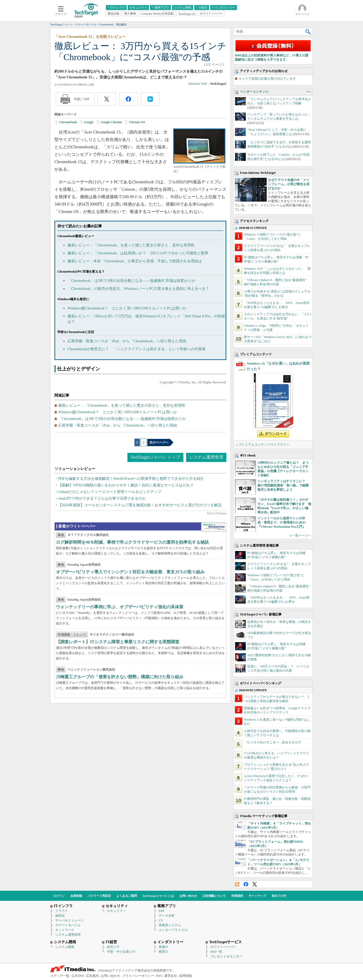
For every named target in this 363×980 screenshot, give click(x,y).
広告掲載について (214, 896)
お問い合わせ (188, 896)
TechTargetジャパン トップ (155, 457)
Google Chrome (111, 122)
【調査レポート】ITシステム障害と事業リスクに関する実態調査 (118, 642)
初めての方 (279, 896)
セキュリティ (116, 911)
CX (161, 920)
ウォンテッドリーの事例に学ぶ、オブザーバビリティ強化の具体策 (120, 607)
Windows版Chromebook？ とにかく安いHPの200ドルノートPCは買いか (127, 308)
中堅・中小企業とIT (121, 952)
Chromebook (68, 122)
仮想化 (60, 916)
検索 (308, 32)
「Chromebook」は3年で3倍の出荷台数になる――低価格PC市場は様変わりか (131, 281)
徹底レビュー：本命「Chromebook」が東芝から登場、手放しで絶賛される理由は (135, 261)
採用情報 (185, 976)
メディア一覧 (60, 976)
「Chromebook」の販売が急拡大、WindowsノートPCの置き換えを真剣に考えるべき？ (138, 289)
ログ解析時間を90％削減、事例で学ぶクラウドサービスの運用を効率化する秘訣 (132, 542)
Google (89, 122)
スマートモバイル (68, 925)
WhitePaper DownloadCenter (214, 527)
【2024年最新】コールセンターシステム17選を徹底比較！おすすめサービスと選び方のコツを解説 (140, 505)
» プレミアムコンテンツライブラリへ (263, 445)
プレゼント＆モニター (226, 956)
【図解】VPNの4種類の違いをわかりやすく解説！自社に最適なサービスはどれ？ (126, 485)
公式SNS (77, 976)
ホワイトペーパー (223, 947)
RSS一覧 (216, 952)
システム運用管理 (206, 457)
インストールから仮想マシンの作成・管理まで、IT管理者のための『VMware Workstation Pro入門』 (281, 522)
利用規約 (237, 896)
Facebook (246, 884)
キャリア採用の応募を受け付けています (267, 79)
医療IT (163, 947)
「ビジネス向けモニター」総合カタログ (273, 742)
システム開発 (65, 947)
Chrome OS (137, 122)
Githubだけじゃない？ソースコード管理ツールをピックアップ (110, 492)
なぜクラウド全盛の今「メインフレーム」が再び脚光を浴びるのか (289, 184)
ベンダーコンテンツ (254, 92)
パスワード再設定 (99, 896)
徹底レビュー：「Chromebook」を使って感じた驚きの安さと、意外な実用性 (131, 245)
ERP (162, 911)
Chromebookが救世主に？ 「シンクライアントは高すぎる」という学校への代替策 (137, 349)
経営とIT (113, 947)
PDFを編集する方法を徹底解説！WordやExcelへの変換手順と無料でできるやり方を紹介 (131, 479)
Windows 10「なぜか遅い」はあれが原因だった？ (278, 366)
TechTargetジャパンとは (158, 896)
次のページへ (159, 442)
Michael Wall (198, 84)
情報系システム (170, 925)
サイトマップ (257, 896)
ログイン (59, 896)
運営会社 (171, 976)
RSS (237, 884)
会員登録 (76, 896)
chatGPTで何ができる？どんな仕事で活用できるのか (102, 498)
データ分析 (167, 916)
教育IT (163, 952)
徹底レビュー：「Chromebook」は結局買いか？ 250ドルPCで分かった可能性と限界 (138, 253)
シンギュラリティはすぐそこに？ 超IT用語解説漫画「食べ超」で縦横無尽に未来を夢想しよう (283, 485)
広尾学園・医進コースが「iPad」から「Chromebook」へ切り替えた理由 (127, 341)
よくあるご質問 (127, 896)
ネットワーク (65, 930)
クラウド (62, 911)
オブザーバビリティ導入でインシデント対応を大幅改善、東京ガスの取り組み (130, 572)
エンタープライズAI (173, 930)
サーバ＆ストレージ (70, 920)
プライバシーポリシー (138, 976)
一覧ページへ (302, 535)
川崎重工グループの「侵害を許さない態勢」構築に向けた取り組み (120, 677)
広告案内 (92, 976)
